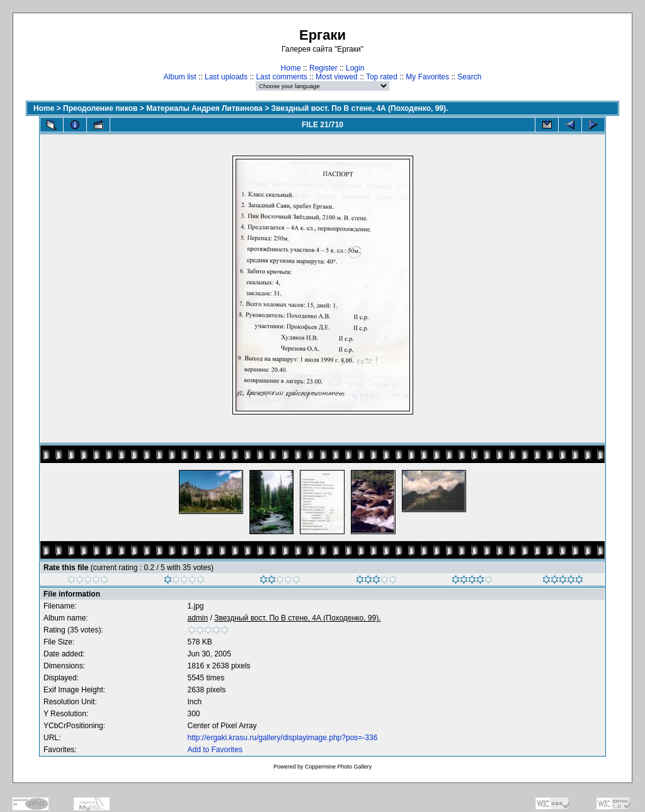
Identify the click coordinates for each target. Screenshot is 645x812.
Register (323, 68)
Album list (180, 77)
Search (469, 77)
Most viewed (337, 77)
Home (291, 68)
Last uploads (226, 77)
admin (198, 618)
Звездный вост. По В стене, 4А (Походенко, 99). (360, 108)
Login (355, 68)
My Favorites (427, 77)
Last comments (281, 77)
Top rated (382, 77)
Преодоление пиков (100, 108)
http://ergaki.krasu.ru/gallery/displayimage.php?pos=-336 (283, 738)
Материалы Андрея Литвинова (204, 108)
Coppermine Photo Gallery (338, 767)
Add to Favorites (215, 750)
